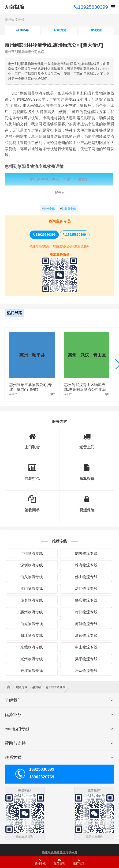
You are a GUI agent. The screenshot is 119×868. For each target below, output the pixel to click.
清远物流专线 (86, 635)
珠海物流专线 (86, 565)
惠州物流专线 (15, 20)
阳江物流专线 (32, 635)
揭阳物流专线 (86, 659)
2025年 (22, 30)
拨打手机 (40, 862)
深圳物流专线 (32, 565)
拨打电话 (79, 862)
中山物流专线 (86, 647)
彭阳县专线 (68, 209)
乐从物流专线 (86, 671)
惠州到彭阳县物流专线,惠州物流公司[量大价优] (54, 45)
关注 (96, 30)
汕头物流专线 (32, 577)
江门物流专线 (32, 589)
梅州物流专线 (86, 612)
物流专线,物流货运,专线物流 (60, 853)
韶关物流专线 (86, 553)
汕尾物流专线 (32, 624)
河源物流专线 (86, 624)
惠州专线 (48, 209)
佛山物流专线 (86, 577)
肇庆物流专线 (86, 600)
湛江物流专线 (86, 589)
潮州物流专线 (32, 659)
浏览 (59, 30)
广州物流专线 (32, 553)
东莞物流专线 (32, 647)
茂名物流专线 (32, 600)
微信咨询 (58, 863)
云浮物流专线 (32, 671)
